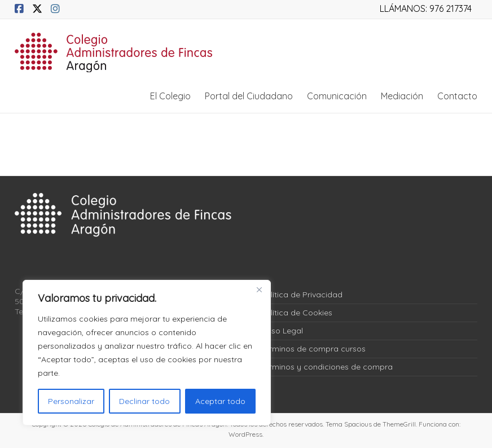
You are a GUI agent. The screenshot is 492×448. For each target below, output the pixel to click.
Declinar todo (144, 401)
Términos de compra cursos (313, 349)
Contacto (457, 96)
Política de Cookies (296, 313)
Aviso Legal (282, 331)
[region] (147, 353)
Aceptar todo (220, 401)
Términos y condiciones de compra (327, 367)
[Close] (259, 289)
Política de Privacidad (302, 295)
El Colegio (170, 96)
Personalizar (71, 401)
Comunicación (337, 96)
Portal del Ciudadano (249, 96)
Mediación (402, 96)
